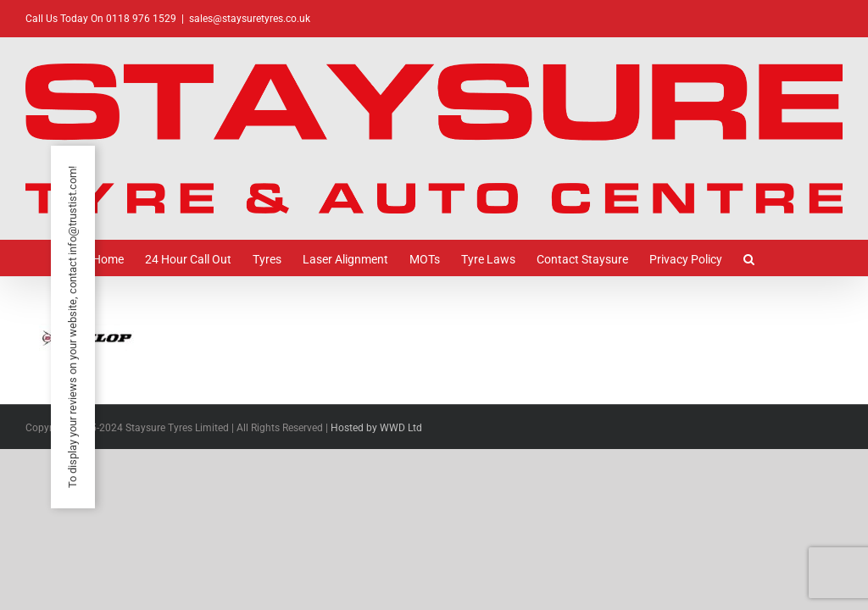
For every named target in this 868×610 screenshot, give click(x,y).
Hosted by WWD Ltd (376, 428)
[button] (749, 258)
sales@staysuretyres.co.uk (250, 19)
